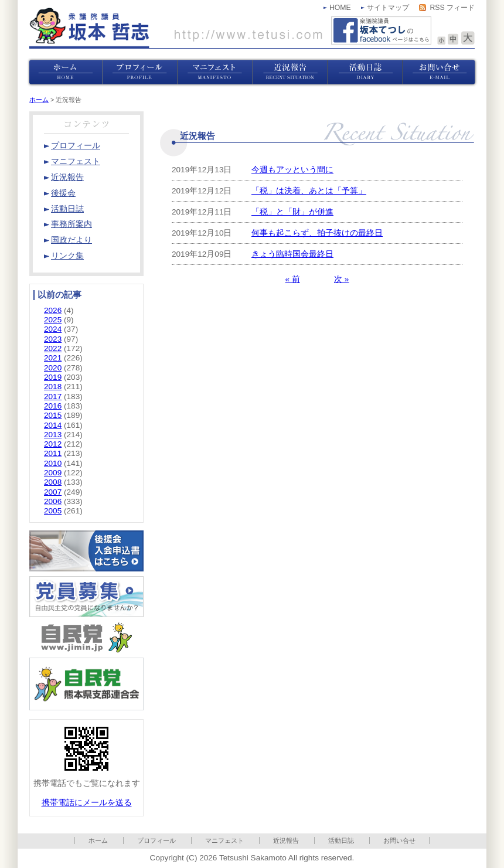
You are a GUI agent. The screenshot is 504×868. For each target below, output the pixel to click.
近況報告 (286, 840)
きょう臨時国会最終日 (292, 254)
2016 (53, 406)
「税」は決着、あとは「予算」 (309, 191)
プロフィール (156, 840)
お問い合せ (399, 840)
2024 (53, 329)
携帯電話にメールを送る (87, 803)
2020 (53, 368)
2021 (53, 358)
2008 (53, 482)
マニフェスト (224, 840)
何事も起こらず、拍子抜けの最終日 (317, 233)
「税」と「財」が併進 (292, 212)
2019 (53, 377)
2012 (53, 444)
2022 (53, 348)
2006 (53, 501)
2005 (53, 511)
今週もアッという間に (292, 170)
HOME (340, 8)
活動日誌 (341, 840)
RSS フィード (452, 8)
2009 (53, 473)
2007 (53, 492)
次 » (341, 279)
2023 (53, 339)
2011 (53, 453)
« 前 (293, 279)
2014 (53, 425)
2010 (53, 463)
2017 (53, 396)
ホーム (39, 100)
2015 (53, 415)
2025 (53, 320)
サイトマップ (388, 8)
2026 (53, 310)
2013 (53, 435)
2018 (53, 387)
